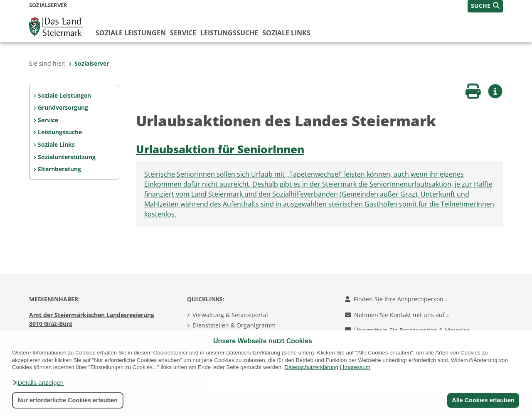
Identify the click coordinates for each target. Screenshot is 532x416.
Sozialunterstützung (67, 157)
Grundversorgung (63, 107)
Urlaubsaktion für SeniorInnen (220, 149)
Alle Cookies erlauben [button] (483, 400)
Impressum (357, 367)
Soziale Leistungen (131, 33)
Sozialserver (89, 63)
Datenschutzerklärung (311, 367)
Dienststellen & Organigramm (234, 325)
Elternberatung (59, 169)
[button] (38, 383)
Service (183, 33)
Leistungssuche (229, 33)
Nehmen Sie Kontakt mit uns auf (397, 315)
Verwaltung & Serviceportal (230, 315)
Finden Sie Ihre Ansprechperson (396, 299)
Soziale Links (286, 33)
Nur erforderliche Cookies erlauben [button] (68, 400)
